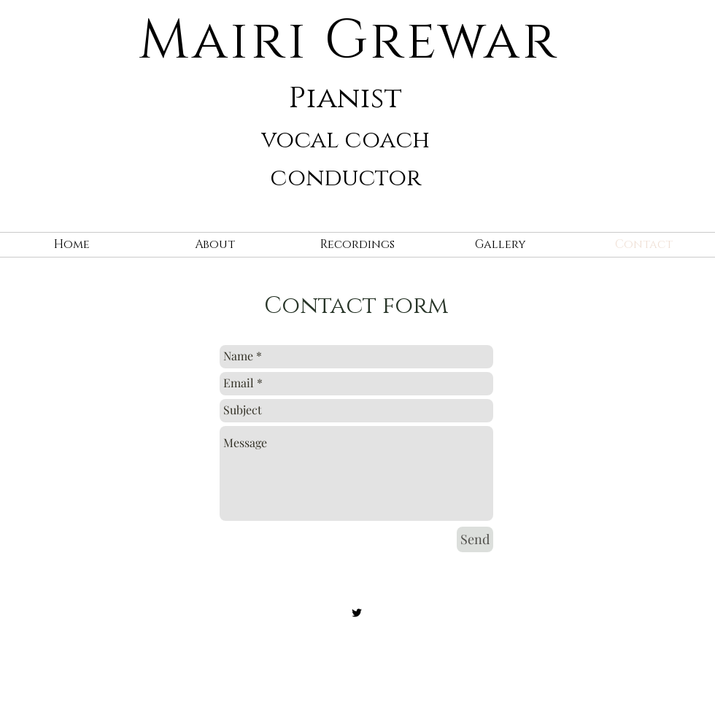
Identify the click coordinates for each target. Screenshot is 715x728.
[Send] (475, 539)
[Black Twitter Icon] (357, 613)
